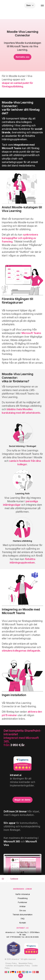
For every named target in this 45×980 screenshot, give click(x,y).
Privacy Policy (11, 963)
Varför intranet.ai (22, 894)
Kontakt (23, 923)
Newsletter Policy (26, 963)
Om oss (22, 910)
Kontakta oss (23, 57)
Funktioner (22, 902)
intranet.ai (17, 5)
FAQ (23, 919)
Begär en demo (23, 800)
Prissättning (22, 898)
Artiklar (22, 906)
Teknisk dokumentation (22, 915)
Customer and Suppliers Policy (18, 966)
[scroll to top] (21, 976)
